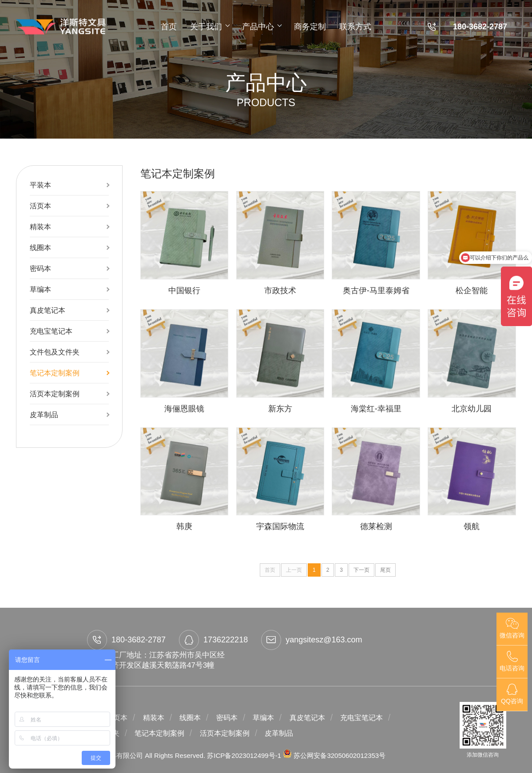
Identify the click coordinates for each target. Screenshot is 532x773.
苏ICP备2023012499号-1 (245, 755)
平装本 (40, 185)
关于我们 (209, 27)
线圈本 (40, 247)
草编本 (40, 289)
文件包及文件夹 (55, 352)
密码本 (40, 268)
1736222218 (213, 640)
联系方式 (355, 27)
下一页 (361, 570)
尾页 (385, 570)
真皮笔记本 (48, 310)
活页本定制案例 (55, 394)
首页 (169, 27)
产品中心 (261, 27)
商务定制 (310, 27)
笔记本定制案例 (55, 373)
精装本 (40, 227)
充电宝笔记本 (51, 331)
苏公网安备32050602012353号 (334, 755)
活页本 (40, 206)
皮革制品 (44, 414)
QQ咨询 (512, 694)
